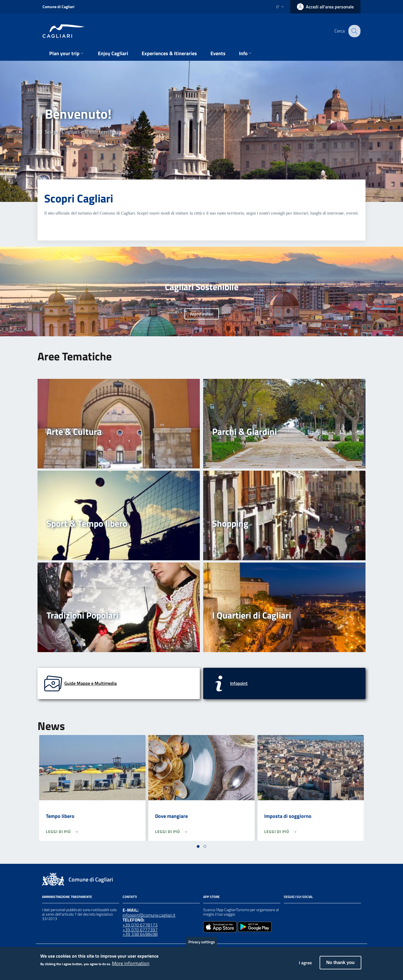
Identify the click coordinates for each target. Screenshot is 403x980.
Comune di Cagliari (58, 7)
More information (131, 966)
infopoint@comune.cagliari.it (149, 915)
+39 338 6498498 (140, 934)
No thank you (340, 966)
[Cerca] (354, 31)
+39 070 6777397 (140, 930)
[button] (198, 846)
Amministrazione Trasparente (67, 897)
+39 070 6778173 (140, 925)
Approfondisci (202, 314)
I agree (305, 966)
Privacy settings (202, 945)
